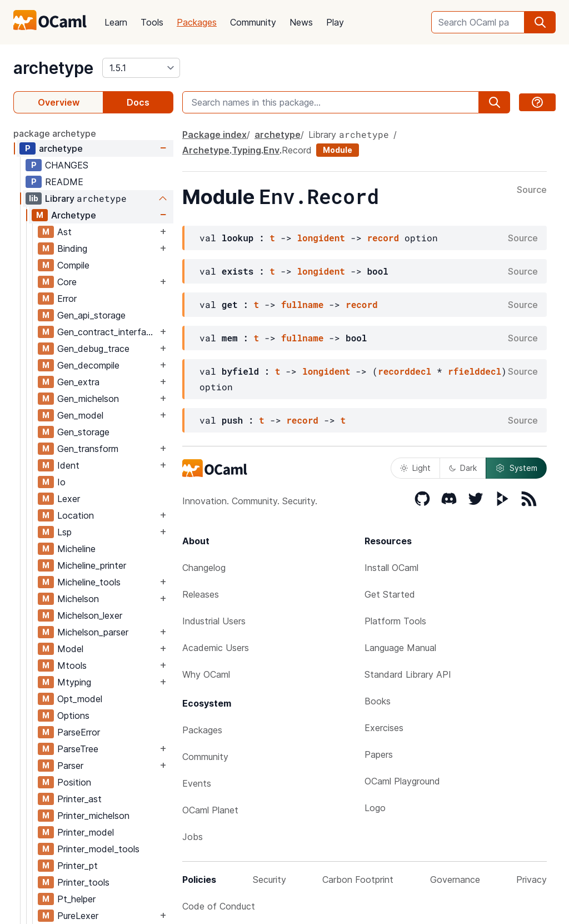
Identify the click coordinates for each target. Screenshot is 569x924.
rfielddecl (475, 371)
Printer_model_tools (98, 849)
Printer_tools (83, 882)
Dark (463, 468)
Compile (73, 265)
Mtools (72, 665)
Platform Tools (395, 621)
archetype (53, 68)
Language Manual (400, 648)
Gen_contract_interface (107, 332)
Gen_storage (83, 432)
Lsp (64, 532)
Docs (138, 102)
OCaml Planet (210, 810)
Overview (59, 102)
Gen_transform (88, 449)
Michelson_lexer (90, 615)
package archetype (55, 133)
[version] (141, 68)
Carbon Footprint (358, 880)
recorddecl (405, 371)
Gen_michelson (88, 399)
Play (335, 22)
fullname (303, 304)
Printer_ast (79, 799)
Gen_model (80, 415)
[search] (540, 22)
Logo (375, 808)
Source (532, 190)
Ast (64, 232)
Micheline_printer (92, 565)
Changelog (204, 568)
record (383, 238)
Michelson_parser (93, 632)
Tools (152, 22)
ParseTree (78, 749)
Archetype (74, 215)
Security (269, 880)
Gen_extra (78, 382)
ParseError (79, 732)
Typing (246, 150)
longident (321, 238)
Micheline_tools (89, 582)
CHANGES (67, 165)
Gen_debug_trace (93, 349)
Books (378, 701)
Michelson (78, 599)
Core (67, 282)
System (516, 468)
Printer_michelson (93, 816)
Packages (197, 22)
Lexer (69, 499)
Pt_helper (76, 899)
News (301, 22)
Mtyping (74, 682)
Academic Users (216, 648)
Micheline (76, 549)
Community (253, 22)
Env (271, 150)
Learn (116, 22)
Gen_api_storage (91, 315)
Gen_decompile (88, 365)
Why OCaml (206, 674)
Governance (455, 880)
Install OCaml (391, 568)
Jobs (193, 837)
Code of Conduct (219, 906)
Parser (70, 766)
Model (70, 649)
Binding (72, 249)
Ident (68, 465)
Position (74, 782)
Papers (379, 754)
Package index (214, 135)
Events (197, 783)
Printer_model (86, 832)
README (64, 182)
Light (415, 468)
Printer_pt (78, 866)
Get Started (390, 594)
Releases (201, 594)
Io (61, 482)
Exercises (384, 728)
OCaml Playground (402, 781)
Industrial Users (214, 621)
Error (67, 299)
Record (297, 150)
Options (73, 716)
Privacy (531, 880)
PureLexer (78, 916)
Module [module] (338, 150)
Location (76, 515)
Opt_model (80, 699)
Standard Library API (408, 674)
